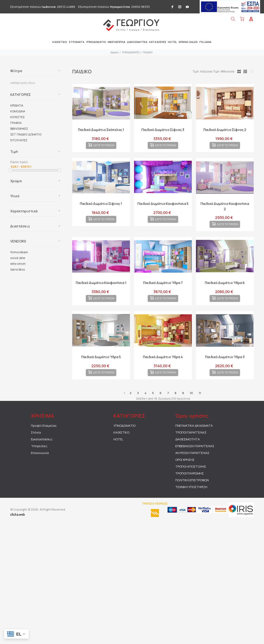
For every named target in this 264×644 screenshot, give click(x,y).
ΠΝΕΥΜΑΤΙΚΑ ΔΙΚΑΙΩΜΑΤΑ (194, 439)
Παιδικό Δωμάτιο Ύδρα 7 (163, 289)
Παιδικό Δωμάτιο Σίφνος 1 (101, 207)
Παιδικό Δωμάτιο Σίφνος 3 (163, 130)
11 (200, 406)
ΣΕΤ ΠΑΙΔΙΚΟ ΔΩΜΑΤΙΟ (26, 134)
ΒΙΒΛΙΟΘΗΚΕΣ (19, 129)
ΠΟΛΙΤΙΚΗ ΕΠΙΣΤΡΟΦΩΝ (192, 493)
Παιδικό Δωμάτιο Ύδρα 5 (101, 367)
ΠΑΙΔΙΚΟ (148, 52)
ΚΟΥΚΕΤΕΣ (18, 117)
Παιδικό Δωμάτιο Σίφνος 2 (225, 130)
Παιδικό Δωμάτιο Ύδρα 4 (163, 367)
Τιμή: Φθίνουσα (243, 71)
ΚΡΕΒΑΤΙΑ (17, 105)
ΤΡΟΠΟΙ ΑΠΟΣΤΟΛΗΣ (191, 480)
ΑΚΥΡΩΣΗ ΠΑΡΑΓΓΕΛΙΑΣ (192, 466)
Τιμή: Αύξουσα (222, 71)
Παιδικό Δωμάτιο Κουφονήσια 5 (163, 207)
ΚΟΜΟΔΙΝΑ (18, 111)
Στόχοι (36, 446)
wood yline (18, 258)
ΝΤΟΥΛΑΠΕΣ (19, 140)
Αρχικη (114, 52)
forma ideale (19, 252)
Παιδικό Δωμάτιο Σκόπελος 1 (101, 130)
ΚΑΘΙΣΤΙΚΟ (121, 446)
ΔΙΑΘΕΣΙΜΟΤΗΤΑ (188, 452)
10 (191, 406)
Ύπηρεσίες (39, 459)
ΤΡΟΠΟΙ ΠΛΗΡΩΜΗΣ (190, 487)
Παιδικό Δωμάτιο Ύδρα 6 (225, 289)
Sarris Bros (18, 269)
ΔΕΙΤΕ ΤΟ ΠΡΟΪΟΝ (104, 149)
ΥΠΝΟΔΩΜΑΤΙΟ (131, 52)
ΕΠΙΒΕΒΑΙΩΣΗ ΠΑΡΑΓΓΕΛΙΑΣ (195, 459)
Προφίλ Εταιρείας (44, 439)
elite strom (18, 264)
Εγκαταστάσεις (42, 452)
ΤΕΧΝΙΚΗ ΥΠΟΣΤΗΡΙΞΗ (191, 500)
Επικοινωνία (40, 466)
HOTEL (118, 452)
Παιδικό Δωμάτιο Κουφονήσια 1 (101, 289)
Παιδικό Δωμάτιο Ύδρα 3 (225, 367)
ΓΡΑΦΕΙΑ (16, 123)
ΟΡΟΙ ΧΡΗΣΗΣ (185, 473)
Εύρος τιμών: (19, 162)
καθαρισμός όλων (23, 83)
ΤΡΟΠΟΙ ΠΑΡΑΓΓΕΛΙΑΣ (191, 446)
